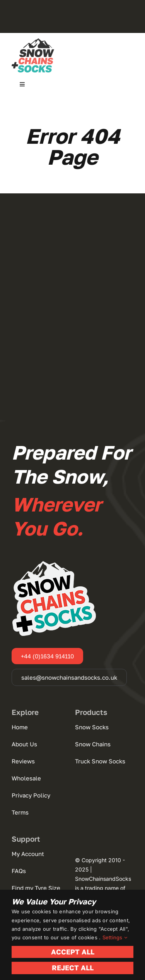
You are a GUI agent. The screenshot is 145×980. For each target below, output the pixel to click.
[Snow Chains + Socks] (33, 41)
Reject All (73, 968)
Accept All (73, 952)
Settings (115, 937)
